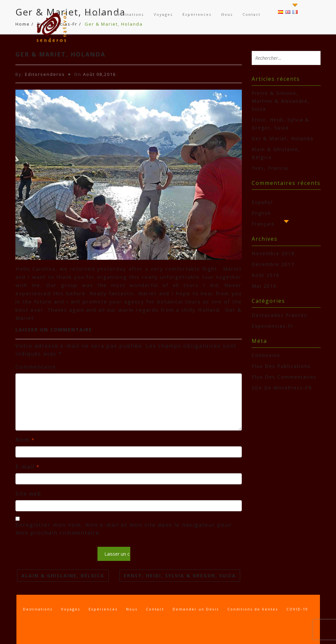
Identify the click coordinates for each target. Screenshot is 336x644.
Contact (251, 14)
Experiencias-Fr (273, 326)
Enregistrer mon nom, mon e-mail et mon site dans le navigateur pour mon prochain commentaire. (124, 529)
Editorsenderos (45, 74)
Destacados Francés (279, 315)
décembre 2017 (273, 264)
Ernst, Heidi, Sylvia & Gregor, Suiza (180, 576)
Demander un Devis (196, 609)
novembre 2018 (273, 253)
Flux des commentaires (284, 377)
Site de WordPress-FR (282, 388)
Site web (28, 494)
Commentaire (36, 367)
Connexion (266, 355)
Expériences (197, 14)
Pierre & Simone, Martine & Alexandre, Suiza (281, 101)
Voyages (163, 14)
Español (262, 202)
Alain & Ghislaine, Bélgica (63, 576)
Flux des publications (281, 366)
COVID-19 (297, 609)
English (261, 213)
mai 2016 (264, 286)
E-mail (28, 467)
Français (263, 224)
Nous (227, 14)
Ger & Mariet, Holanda (283, 138)
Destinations (129, 14)
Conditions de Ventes (253, 609)
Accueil (95, 14)
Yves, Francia (270, 168)
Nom (25, 440)
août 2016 (266, 275)
